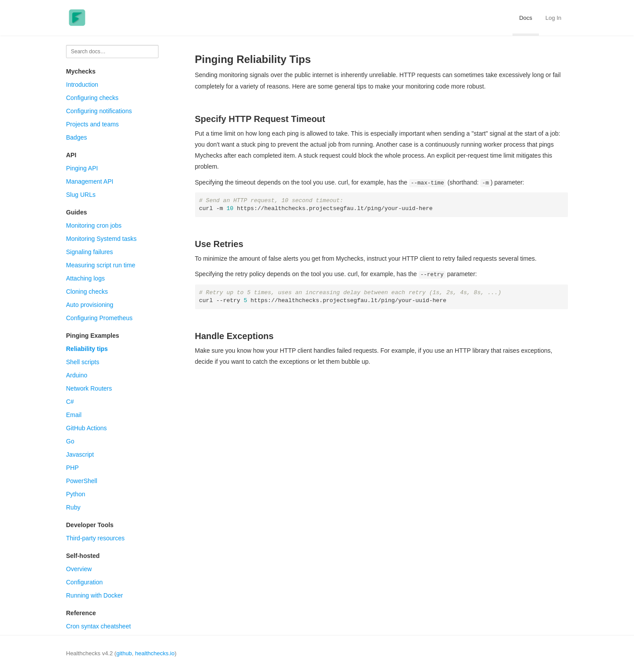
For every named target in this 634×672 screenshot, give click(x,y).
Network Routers (89, 388)
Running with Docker (94, 595)
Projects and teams (92, 124)
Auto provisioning (90, 305)
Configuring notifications (99, 111)
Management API (90, 181)
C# (70, 402)
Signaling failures (90, 252)
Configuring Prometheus (99, 318)
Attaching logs (85, 278)
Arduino (77, 375)
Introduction (82, 85)
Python (76, 494)
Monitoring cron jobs (94, 225)
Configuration (84, 582)
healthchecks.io (155, 653)
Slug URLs (81, 195)
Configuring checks (92, 98)
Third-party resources (95, 538)
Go (70, 441)
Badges (76, 137)
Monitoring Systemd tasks (101, 239)
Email (74, 415)
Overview (79, 569)
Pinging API (82, 168)
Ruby (73, 507)
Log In (553, 18)
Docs (526, 18)
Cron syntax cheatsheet (98, 626)
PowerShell (82, 481)
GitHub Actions (87, 428)
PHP (72, 468)
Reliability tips (87, 349)
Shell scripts (83, 362)
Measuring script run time (101, 265)
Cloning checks (87, 292)
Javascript (80, 454)
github (124, 653)
